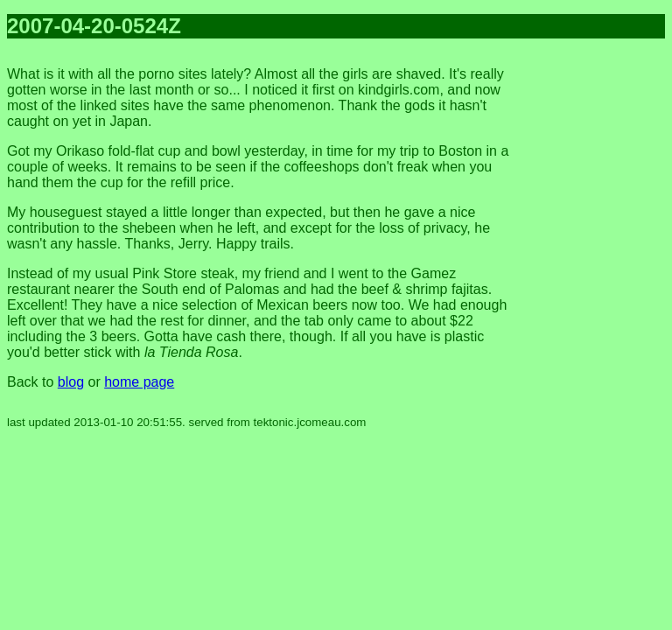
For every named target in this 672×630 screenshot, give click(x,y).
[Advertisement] (595, 315)
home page (139, 382)
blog (71, 382)
